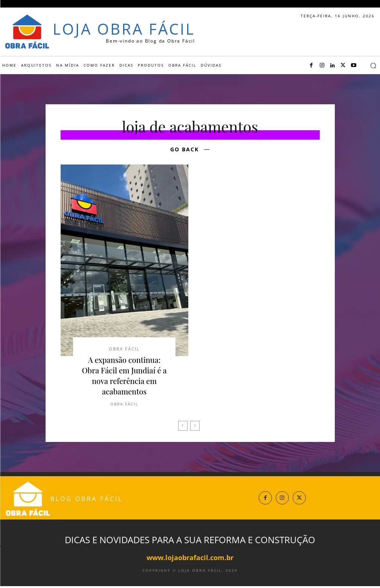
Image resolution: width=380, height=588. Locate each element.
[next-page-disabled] (195, 428)
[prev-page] (183, 428)
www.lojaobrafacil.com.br (190, 559)
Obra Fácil (124, 350)
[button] (373, 66)
